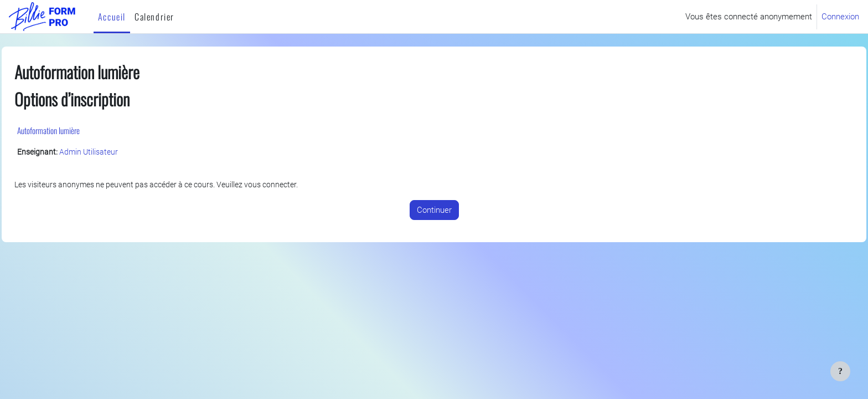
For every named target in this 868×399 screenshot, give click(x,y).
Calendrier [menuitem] (154, 17)
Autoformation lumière (73, 130)
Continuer (434, 211)
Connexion (840, 17)
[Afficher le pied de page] (840, 371)
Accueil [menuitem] (112, 17)
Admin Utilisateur (117, 152)
